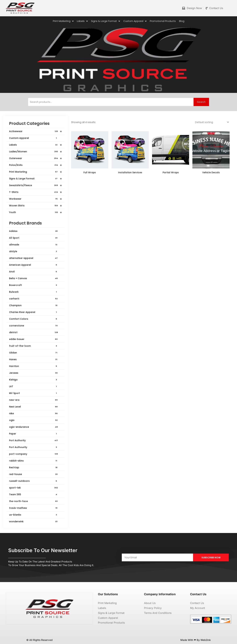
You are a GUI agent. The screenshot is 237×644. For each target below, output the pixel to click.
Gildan (33, 353)
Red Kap (33, 467)
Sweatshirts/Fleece (36, 185)
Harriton (33, 366)
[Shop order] (211, 122)
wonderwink (33, 521)
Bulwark (33, 292)
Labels (36, 145)
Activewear (36, 131)
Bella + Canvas (33, 278)
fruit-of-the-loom (33, 346)
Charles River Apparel (33, 312)
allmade (33, 245)
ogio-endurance (33, 427)
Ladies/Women (36, 152)
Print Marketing (36, 172)
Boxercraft (33, 285)
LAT (33, 386)
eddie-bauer (33, 339)
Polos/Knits (36, 165)
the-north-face (33, 501)
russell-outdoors (33, 481)
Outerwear (36, 158)
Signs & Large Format (36, 179)
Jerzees (33, 373)
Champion (33, 305)
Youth (36, 212)
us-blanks (33, 515)
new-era (33, 400)
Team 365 (33, 494)
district (33, 332)
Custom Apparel (33, 138)
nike (33, 413)
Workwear (36, 199)
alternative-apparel (33, 258)
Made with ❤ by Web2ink (196, 640)
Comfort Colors (33, 319)
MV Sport (33, 393)
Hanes (33, 359)
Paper (33, 434)
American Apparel (33, 265)
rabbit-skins (33, 461)
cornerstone (33, 326)
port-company (33, 454)
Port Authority (33, 440)
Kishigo (33, 380)
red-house (33, 474)
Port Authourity (33, 447)
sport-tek (33, 488)
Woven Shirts (36, 206)
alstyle (33, 251)
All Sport (33, 238)
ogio (33, 420)
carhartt (33, 299)
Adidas (33, 231)
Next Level (33, 407)
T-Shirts (36, 192)
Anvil (33, 272)
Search (201, 102)
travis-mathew (33, 508)
